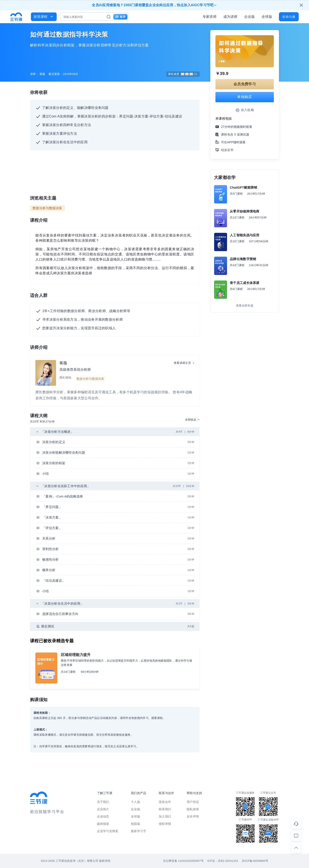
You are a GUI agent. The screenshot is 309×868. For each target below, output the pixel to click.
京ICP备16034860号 (255, 861)
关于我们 (103, 802)
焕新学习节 (139, 831)
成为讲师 (230, 17)
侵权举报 (165, 824)
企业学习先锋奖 (108, 831)
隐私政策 (193, 809)
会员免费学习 (245, 84)
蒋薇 (63, 363)
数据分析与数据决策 (47, 208)
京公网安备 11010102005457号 (183, 861)
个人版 (136, 802)
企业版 (249, 17)
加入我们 (165, 816)
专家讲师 (210, 17)
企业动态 (103, 816)
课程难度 (183, 74)
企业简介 (103, 809)
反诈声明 (193, 816)
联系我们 (165, 809)
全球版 (267, 17)
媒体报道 (103, 824)
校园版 (136, 824)
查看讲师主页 (182, 363)
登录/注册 (289, 17)
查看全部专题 (245, 306)
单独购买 (245, 97)
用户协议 (193, 802)
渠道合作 (165, 802)
